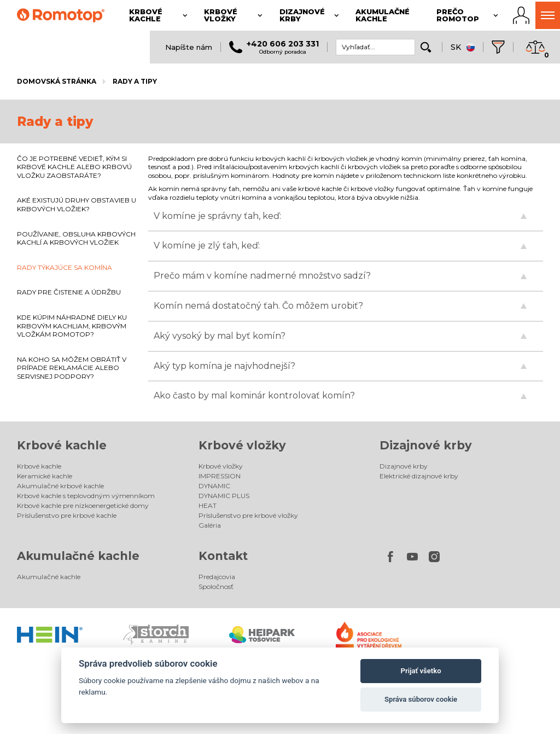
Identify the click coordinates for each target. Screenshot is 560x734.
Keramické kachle (45, 476)
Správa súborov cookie (421, 699)
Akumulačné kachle (78, 556)
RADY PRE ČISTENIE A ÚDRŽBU (69, 292)
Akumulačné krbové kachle (60, 486)
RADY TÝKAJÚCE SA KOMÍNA (65, 267)
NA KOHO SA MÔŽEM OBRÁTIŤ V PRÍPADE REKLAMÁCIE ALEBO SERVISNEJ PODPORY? (72, 368)
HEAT (208, 505)
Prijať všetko (421, 671)
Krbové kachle (62, 445)
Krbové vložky (242, 445)
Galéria (210, 525)
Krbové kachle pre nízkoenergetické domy (83, 505)
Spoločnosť (216, 586)
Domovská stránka (57, 81)
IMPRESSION (220, 476)
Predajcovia (217, 577)
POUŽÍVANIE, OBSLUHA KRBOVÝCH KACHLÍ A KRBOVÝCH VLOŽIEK (76, 238)
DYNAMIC (214, 486)
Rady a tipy (135, 81)
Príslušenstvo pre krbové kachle (67, 515)
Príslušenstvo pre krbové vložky (248, 515)
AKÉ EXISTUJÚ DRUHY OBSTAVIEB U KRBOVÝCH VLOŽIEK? (77, 204)
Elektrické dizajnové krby (419, 476)
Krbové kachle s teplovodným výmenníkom (86, 496)
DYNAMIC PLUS (224, 496)
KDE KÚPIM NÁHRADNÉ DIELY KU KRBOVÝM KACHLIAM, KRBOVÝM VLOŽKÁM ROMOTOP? (72, 326)
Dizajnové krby (426, 445)
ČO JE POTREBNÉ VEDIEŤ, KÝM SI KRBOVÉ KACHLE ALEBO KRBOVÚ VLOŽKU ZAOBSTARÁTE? (74, 167)
